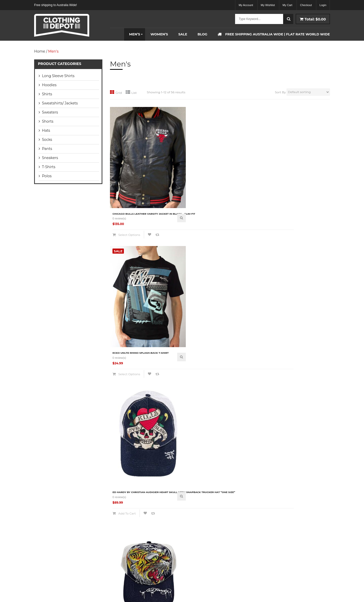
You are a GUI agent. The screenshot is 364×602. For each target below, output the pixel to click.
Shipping (120, 511)
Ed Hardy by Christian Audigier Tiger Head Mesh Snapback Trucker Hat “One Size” (190, 298)
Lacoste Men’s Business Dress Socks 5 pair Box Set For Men (134, 412)
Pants (47, 149)
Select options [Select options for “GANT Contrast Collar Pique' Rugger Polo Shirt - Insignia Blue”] (299, 321)
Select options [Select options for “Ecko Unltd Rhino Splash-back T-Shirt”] (185, 202)
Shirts (47, 94)
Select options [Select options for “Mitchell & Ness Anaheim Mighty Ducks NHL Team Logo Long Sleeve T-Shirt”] (299, 437)
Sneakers (50, 158)
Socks (47, 140)
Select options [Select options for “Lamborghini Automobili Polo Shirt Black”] (185, 435)
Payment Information (128, 555)
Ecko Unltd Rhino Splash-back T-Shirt (188, 180)
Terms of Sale (124, 533)
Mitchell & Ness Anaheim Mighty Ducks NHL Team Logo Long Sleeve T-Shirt (304, 414)
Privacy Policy (123, 544)
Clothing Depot (72, 590)
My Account (246, 5)
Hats (46, 130)
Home (40, 51)
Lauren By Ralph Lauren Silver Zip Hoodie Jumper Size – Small (248, 414)
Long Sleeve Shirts (58, 76)
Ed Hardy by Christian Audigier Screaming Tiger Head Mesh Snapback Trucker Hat (305, 182)
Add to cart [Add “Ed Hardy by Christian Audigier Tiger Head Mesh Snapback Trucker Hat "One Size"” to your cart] (183, 323)
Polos (47, 176)
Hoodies (49, 85)
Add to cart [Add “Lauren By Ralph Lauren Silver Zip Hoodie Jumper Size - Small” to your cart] (240, 437)
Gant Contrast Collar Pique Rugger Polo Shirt (247, 296)
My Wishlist (268, 5)
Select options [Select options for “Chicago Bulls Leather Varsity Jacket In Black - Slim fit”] (128, 204)
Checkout (306, 5)
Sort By (280, 92)
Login (323, 5)
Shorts (48, 121)
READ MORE (43, 559)
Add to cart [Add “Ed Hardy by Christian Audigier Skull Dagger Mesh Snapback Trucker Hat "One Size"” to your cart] (126, 323)
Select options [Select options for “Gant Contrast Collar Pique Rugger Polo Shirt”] (242, 318)
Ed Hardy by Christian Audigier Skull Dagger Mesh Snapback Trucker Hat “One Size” (133, 298)
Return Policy (123, 522)
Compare (124, 212)
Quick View (155, 183)
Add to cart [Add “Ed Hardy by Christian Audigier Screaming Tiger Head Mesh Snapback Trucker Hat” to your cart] (297, 207)
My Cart (288, 5)
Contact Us (121, 565)
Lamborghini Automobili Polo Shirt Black (188, 412)
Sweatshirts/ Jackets (60, 103)
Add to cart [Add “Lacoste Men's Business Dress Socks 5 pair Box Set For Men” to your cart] (126, 435)
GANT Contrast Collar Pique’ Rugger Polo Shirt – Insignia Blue (305, 297)
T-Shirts (49, 167)
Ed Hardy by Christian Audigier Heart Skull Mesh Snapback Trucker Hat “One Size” (247, 182)
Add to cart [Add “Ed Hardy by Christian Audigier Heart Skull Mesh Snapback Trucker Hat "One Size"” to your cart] (240, 207)
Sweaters (50, 112)
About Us (120, 500)
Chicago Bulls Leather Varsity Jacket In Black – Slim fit (134, 181)
